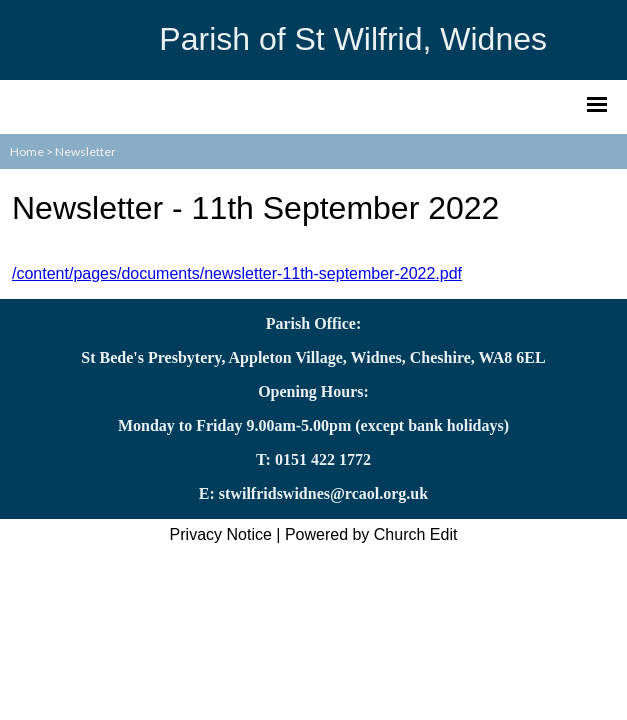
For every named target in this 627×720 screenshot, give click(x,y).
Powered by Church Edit (371, 534)
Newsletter (85, 151)
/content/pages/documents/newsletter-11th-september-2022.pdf (237, 273)
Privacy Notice (221, 534)
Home (27, 151)
